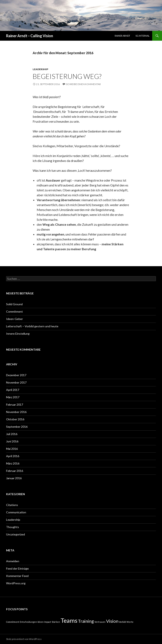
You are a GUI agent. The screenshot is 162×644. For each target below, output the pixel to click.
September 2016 (17, 427)
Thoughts (13, 527)
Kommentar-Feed (17, 576)
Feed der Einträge (17, 568)
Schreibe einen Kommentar (83, 84)
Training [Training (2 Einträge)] (86, 621)
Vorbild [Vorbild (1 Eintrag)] (122, 622)
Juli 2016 (12, 434)
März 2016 (13, 463)
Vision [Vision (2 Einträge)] (112, 621)
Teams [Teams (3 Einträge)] (69, 620)
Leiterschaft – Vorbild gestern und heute (32, 326)
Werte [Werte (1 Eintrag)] (130, 622)
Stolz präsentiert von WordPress (24, 639)
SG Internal (143, 36)
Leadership (40, 69)
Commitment (14, 311)
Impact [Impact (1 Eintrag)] (48, 622)
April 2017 (13, 390)
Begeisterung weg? (67, 76)
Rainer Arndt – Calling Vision (30, 36)
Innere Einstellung (18, 334)
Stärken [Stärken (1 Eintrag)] (56, 622)
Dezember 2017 (16, 375)
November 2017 (16, 382)
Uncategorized (16, 534)
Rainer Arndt (122, 36)
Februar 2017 (15, 404)
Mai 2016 (12, 449)
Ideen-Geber (14, 319)
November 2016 (16, 412)
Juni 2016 (12, 441)
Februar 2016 (15, 471)
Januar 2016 (14, 478)
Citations (12, 505)
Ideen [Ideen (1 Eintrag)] (41, 622)
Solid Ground (14, 304)
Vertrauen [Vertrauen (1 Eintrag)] (100, 622)
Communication (16, 512)
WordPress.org (16, 583)
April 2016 (13, 456)
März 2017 (13, 397)
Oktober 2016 (15, 419)
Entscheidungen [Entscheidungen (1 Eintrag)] (28, 622)
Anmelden (13, 561)
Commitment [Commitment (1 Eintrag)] (13, 622)
